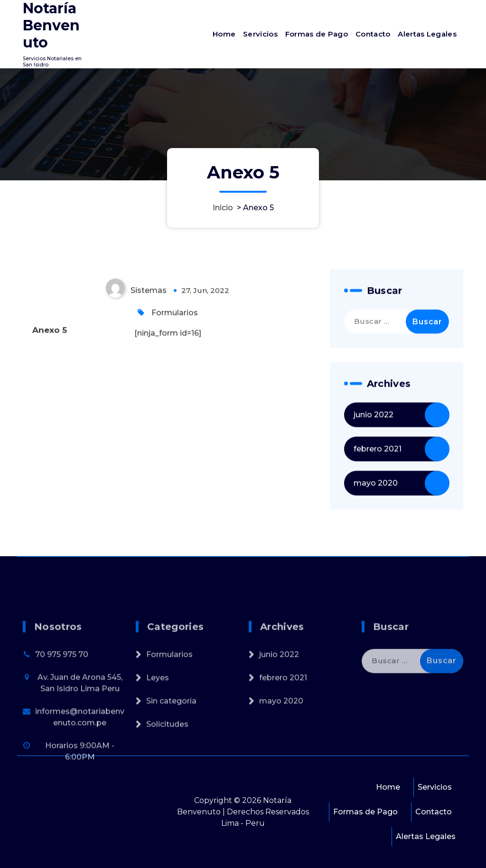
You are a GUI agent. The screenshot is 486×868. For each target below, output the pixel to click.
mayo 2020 (376, 493)
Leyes (158, 721)
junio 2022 (374, 425)
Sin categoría (171, 744)
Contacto (373, 34)
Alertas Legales (427, 34)
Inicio (223, 208)
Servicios (260, 34)
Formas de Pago (317, 34)
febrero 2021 (378, 459)
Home (224, 34)
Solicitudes (167, 767)
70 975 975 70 (62, 697)
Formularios (175, 322)
